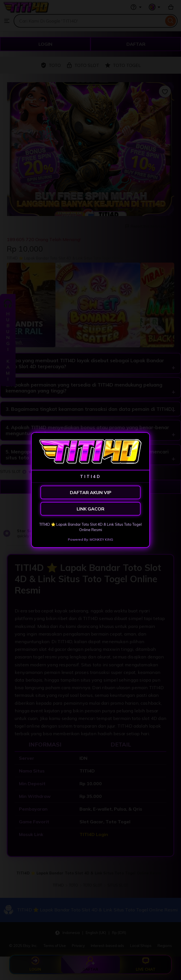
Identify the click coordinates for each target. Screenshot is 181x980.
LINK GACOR (90, 509)
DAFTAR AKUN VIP (91, 492)
